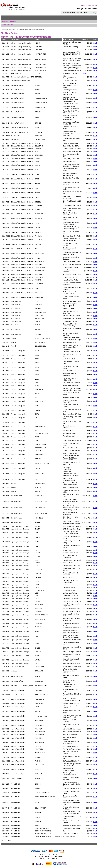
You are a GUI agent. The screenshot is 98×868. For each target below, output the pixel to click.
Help (41, 859)
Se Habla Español (53, 855)
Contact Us (43, 855)
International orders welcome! (89, 5)
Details (95, 43)
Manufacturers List (10, 22)
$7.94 (75, 73)
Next (9, 840)
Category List (7, 25)
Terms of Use (47, 859)
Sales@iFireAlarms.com (86, 9)
